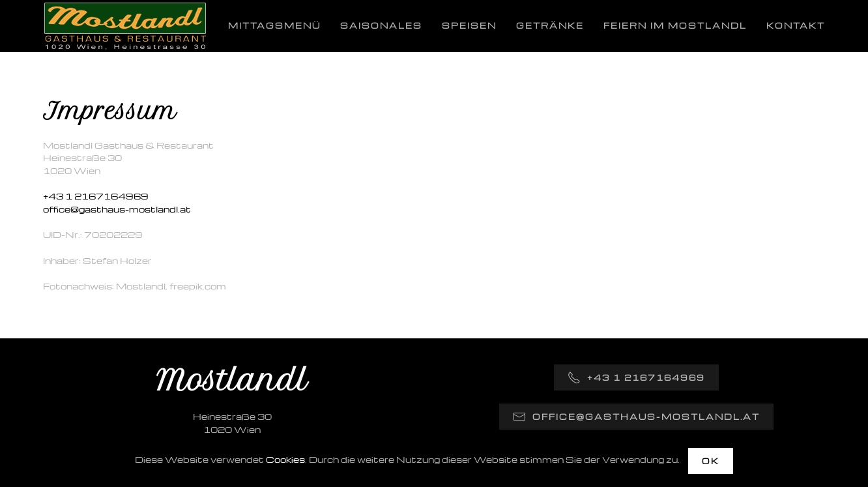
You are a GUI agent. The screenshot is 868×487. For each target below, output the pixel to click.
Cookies (285, 459)
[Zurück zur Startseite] (125, 26)
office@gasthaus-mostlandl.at (117, 209)
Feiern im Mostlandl (675, 25)
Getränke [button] (550, 25)
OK (711, 461)
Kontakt (796, 25)
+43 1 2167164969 (96, 196)
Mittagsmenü (274, 25)
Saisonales (381, 25)
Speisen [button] (469, 25)
